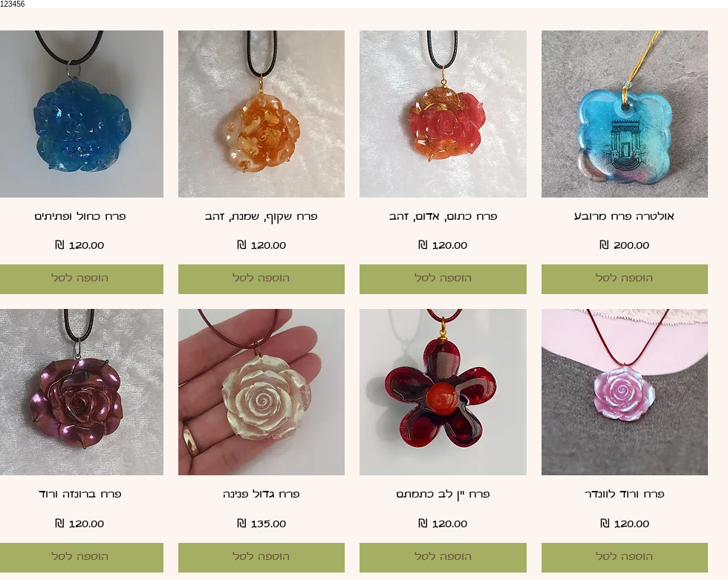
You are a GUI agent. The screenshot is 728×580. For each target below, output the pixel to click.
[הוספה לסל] (625, 279)
